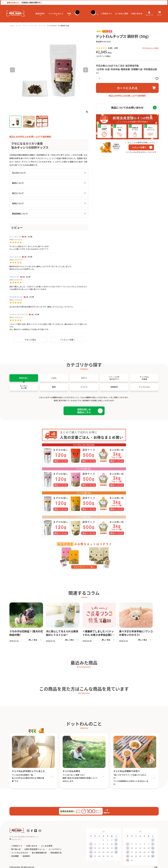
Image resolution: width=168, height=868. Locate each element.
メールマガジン (55, 849)
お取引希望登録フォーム (35, 849)
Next (86, 70)
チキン (25, 26)
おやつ (19, 26)
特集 (69, 13)
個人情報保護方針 (39, 853)
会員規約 (26, 856)
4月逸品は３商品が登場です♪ (31, 2)
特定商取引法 (56, 853)
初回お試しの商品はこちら (84, 411)
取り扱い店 (16, 849)
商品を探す (40, 13)
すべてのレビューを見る (151, 48)
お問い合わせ (137, 13)
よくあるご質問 (122, 13)
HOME (12, 26)
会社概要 (15, 856)
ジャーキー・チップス (37, 26)
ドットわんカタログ (20, 853)
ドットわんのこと (56, 13)
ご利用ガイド (106, 13)
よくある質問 (47, 846)
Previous (12, 70)
